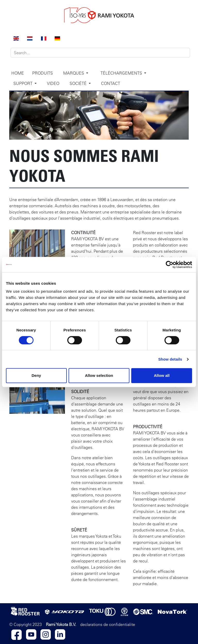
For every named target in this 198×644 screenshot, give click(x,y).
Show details (170, 359)
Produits (43, 73)
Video (53, 83)
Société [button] (79, 83)
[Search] (100, 53)
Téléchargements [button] (122, 73)
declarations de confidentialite (108, 624)
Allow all (162, 375)
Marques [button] (74, 73)
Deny (36, 375)
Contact (111, 83)
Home (18, 73)
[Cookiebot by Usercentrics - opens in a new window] (170, 265)
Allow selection (99, 375)
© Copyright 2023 (26, 624)
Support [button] (23, 83)
